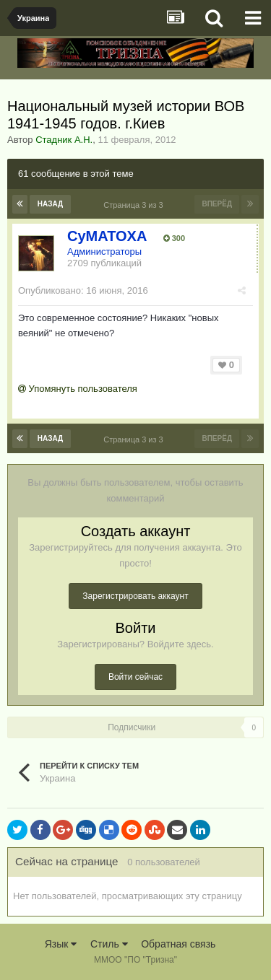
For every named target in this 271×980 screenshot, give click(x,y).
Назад (50, 204)
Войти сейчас (135, 677)
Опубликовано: (83, 290)
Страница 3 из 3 (135, 205)
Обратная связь (178, 944)
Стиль (109, 944)
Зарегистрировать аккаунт (135, 596)
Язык (61, 944)
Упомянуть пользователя (78, 389)
